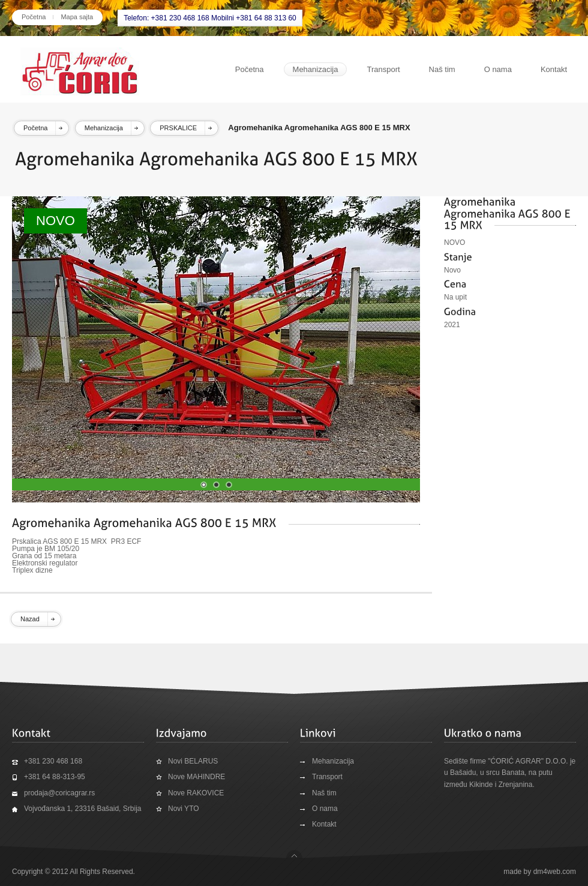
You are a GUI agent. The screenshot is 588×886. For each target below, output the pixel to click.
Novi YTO (184, 809)
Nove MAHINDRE (196, 777)
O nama (498, 69)
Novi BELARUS (193, 761)
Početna (34, 17)
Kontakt (554, 69)
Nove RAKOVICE (196, 793)
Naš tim (442, 69)
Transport (383, 69)
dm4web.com (555, 872)
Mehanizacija (316, 69)
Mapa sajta (77, 17)
